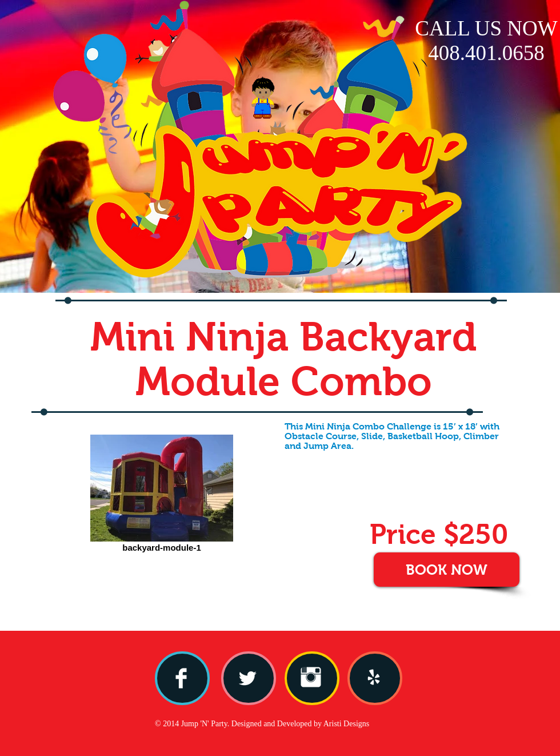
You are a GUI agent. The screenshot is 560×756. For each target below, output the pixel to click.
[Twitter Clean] (247, 678)
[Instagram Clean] (311, 677)
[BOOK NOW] (447, 570)
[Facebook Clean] (181, 678)
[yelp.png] (374, 677)
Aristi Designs (347, 724)
